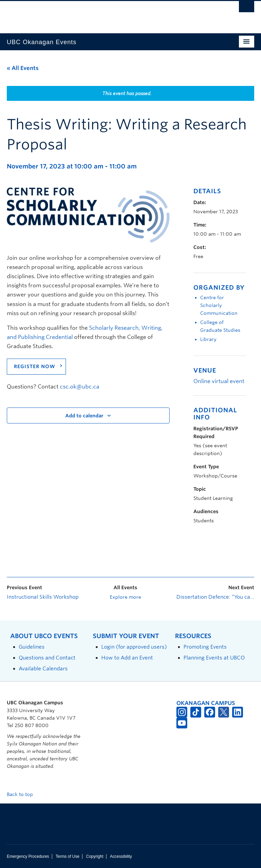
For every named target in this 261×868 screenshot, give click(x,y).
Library (208, 339)
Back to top (23, 794)
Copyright (95, 856)
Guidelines (32, 647)
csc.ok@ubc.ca (80, 387)
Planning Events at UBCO (214, 658)
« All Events (23, 68)
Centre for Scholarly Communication (219, 305)
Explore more (125, 597)
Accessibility (121, 856)
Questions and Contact (47, 658)
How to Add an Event (127, 658)
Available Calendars (43, 668)
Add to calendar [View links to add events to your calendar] (84, 416)
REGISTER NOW (35, 366)
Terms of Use (68, 856)
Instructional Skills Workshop (43, 597)
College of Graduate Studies (220, 326)
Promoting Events (205, 647)
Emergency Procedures (28, 856)
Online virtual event (219, 381)
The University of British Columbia (112, 14)
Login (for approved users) (134, 647)
